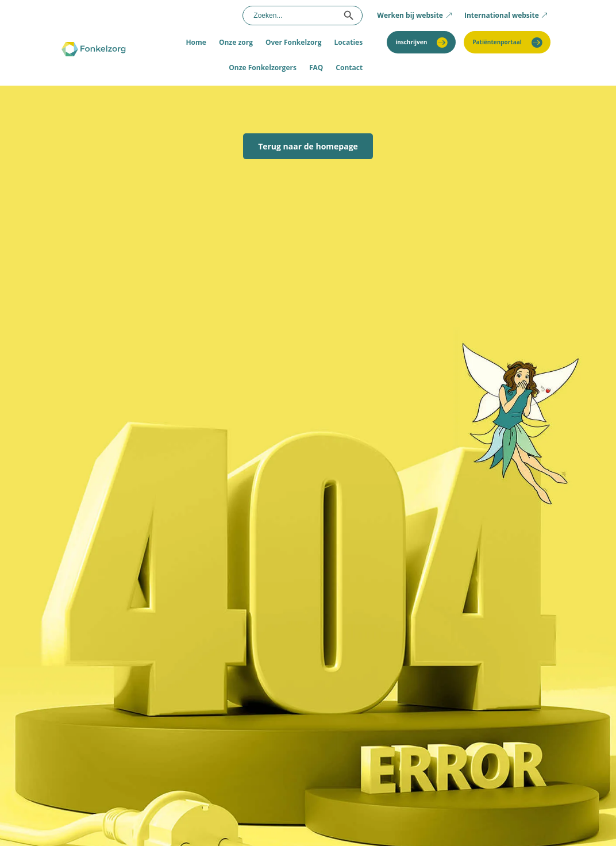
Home (196, 42)
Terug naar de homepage (308, 146)
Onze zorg (236, 42)
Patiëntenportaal (497, 42)
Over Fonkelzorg (294, 42)
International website (502, 15)
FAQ (316, 68)
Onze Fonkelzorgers (263, 68)
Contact (349, 68)
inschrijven (411, 42)
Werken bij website (410, 15)
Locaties (349, 42)
